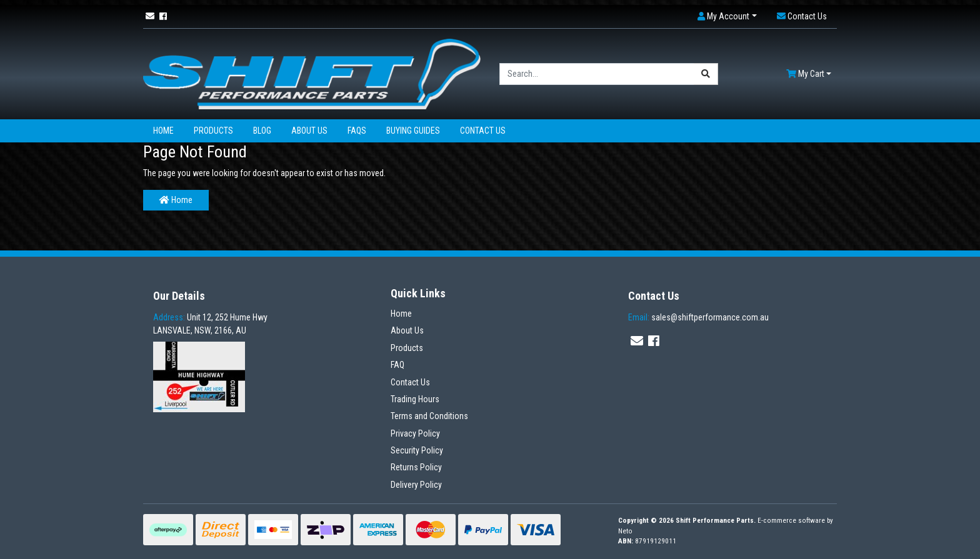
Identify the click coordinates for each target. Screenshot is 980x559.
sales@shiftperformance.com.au (698, 317)
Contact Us (483, 131)
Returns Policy (416, 467)
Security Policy (417, 450)
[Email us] (150, 16)
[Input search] (597, 74)
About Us (309, 131)
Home (163, 131)
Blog (262, 131)
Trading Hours (415, 399)
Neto (625, 531)
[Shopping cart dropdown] (809, 74)
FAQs (357, 131)
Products (213, 131)
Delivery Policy (416, 485)
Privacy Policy (415, 433)
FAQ (397, 365)
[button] (727, 17)
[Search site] (706, 74)
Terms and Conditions (429, 416)
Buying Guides (413, 131)
